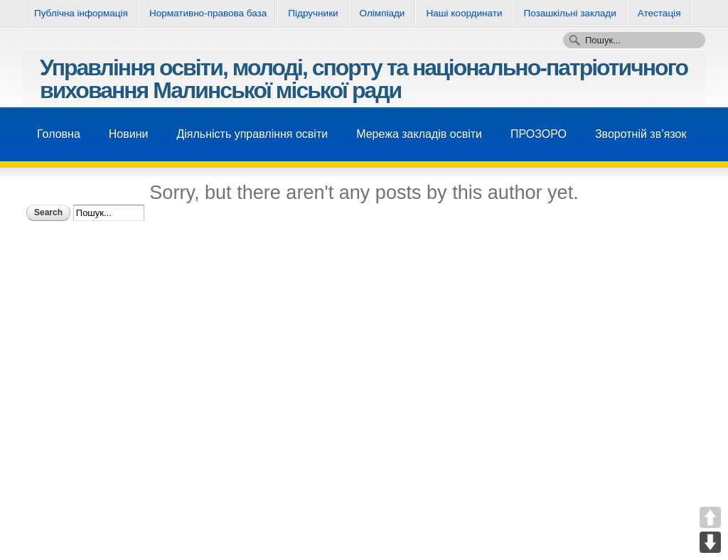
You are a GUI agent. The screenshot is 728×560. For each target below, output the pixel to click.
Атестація (659, 13)
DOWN (710, 542)
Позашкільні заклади (569, 13)
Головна (59, 134)
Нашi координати (464, 13)
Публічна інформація (81, 13)
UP (710, 517)
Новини (129, 134)
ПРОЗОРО (539, 134)
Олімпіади (382, 13)
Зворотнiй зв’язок (641, 134)
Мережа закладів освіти (419, 134)
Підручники (313, 13)
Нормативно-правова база (208, 13)
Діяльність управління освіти (252, 134)
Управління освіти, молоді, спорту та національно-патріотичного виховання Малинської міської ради (364, 79)
